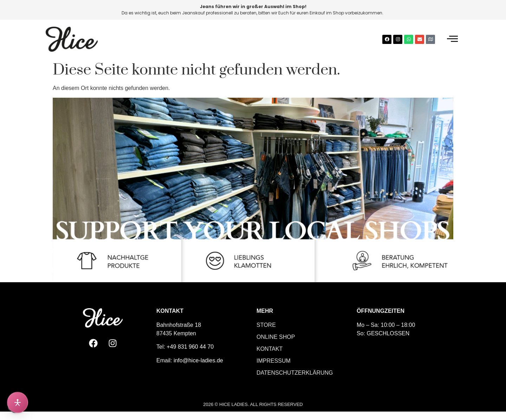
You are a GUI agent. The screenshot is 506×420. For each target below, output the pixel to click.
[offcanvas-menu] (452, 39)
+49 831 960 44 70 (190, 347)
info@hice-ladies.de (198, 360)
